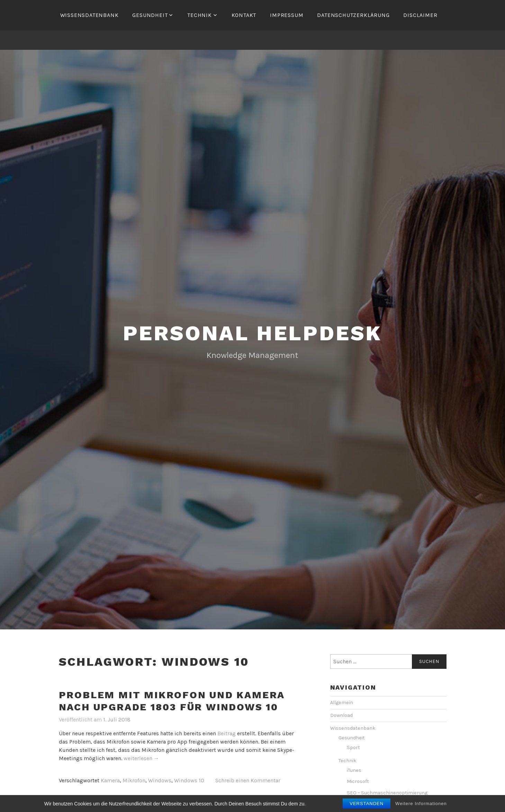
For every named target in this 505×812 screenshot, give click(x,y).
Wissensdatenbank (89, 15)
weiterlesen (141, 759)
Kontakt (244, 15)
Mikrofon (134, 780)
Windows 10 (189, 780)
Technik (200, 15)
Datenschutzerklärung (353, 15)
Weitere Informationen (421, 805)
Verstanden (367, 805)
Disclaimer (420, 15)
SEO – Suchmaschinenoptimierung (387, 793)
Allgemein (342, 703)
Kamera (110, 780)
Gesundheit (150, 15)
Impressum (287, 15)
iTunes (354, 770)
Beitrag (227, 733)
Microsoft (358, 781)
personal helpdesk (253, 333)
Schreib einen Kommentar (248, 780)
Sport (353, 748)
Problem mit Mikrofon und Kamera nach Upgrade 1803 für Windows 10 (172, 701)
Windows (160, 780)
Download (341, 715)
